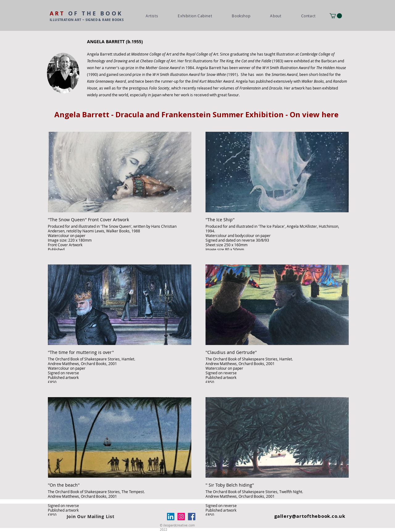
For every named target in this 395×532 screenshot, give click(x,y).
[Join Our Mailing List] (90, 517)
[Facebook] (192, 517)
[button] (336, 16)
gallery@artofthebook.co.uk (310, 516)
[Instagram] (181, 517)
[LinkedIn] (171, 517)
